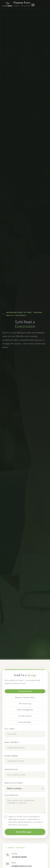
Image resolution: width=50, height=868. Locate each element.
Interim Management (25, 710)
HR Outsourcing (25, 704)
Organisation (11, 770)
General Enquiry (25, 723)
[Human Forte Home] (16, 4)
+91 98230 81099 (19, 859)
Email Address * (12, 743)
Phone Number (11, 756)
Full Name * (10, 729)
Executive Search (25, 692)
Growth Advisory (25, 716)
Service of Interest (14, 783)
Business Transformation (25, 698)
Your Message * (12, 796)
